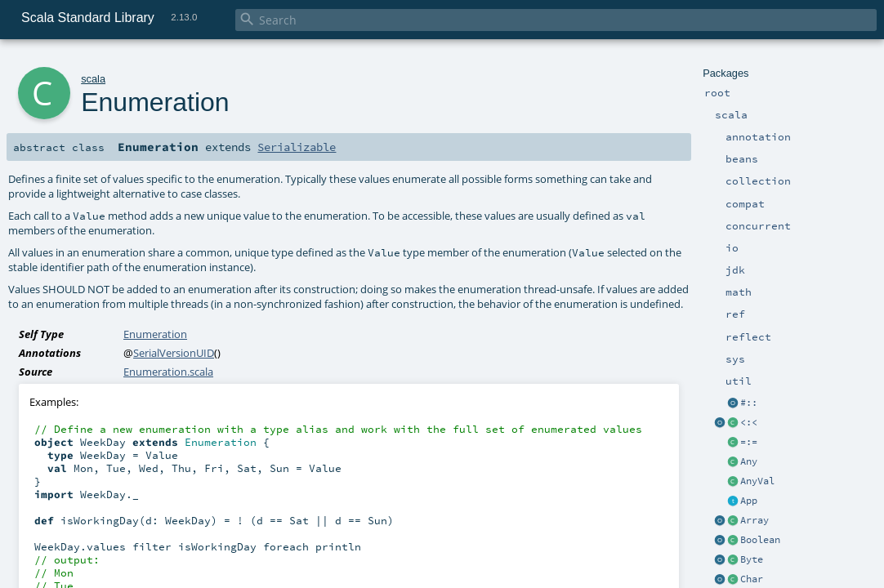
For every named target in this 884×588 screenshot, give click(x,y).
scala (93, 79)
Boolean (760, 540)
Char (752, 579)
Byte (752, 559)
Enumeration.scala (168, 372)
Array (755, 520)
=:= (749, 442)
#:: (749, 403)
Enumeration (155, 334)
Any (749, 461)
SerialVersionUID (174, 353)
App (749, 501)
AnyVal (757, 481)
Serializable (297, 147)
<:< (749, 422)
